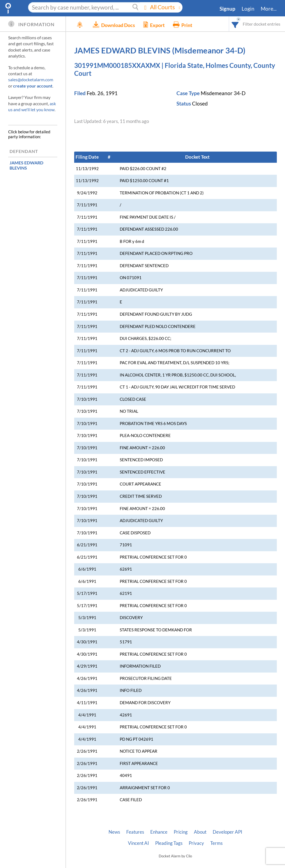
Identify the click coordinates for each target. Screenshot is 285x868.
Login (248, 9)
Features (135, 832)
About (200, 832)
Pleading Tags (169, 843)
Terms (216, 843)
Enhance (159, 832)
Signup (227, 9)
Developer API (227, 832)
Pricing (181, 832)
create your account (33, 86)
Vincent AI (138, 843)
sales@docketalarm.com (31, 79)
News (114, 832)
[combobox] (235, 24)
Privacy (196, 843)
